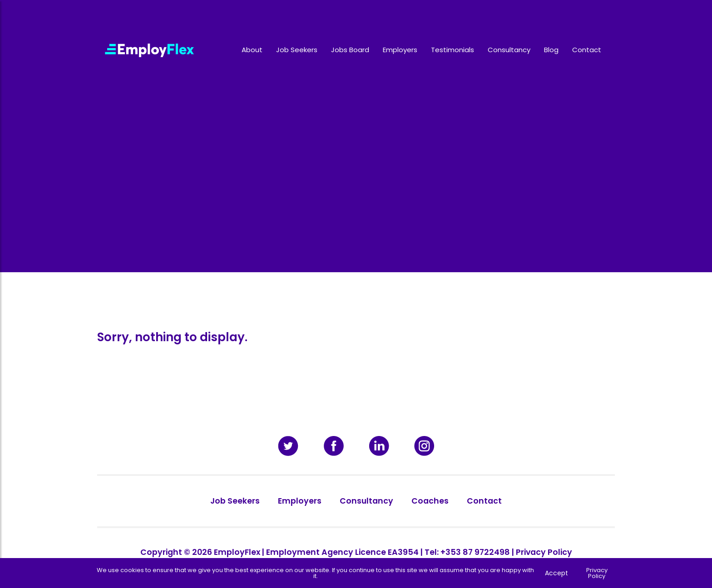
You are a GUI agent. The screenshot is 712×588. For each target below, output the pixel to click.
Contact (587, 50)
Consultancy (509, 50)
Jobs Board (350, 50)
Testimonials (452, 50)
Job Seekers (297, 50)
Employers (400, 50)
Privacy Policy (544, 552)
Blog (551, 50)
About (252, 50)
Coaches (430, 501)
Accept (556, 573)
